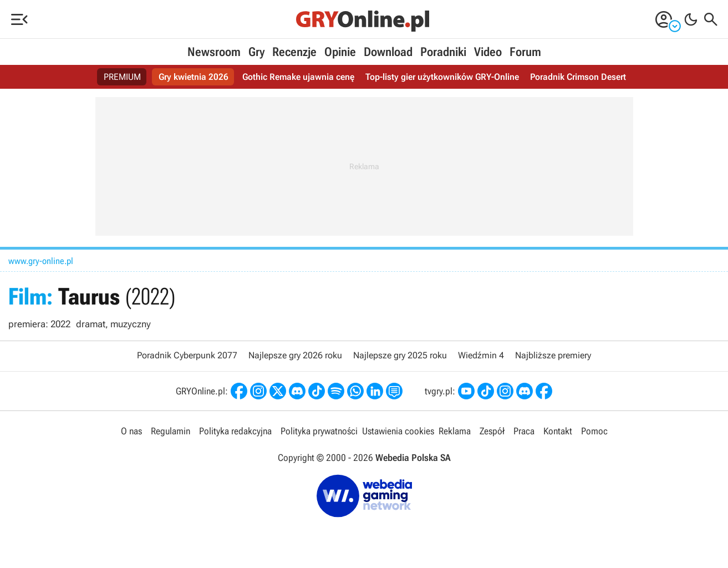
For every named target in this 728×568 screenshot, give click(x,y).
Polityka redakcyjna (235, 431)
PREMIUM (122, 77)
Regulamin (170, 431)
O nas (131, 431)
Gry (256, 52)
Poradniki (443, 52)
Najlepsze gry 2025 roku (400, 355)
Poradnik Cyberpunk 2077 (187, 355)
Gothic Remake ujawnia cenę (298, 77)
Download (388, 52)
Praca (524, 431)
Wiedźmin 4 (481, 355)
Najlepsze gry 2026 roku (295, 355)
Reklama (455, 431)
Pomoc (594, 431)
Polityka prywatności (319, 431)
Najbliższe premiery (553, 355)
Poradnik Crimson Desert (578, 77)
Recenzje (294, 52)
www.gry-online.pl (41, 261)
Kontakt (558, 431)
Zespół (492, 431)
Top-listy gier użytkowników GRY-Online (442, 77)
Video (488, 52)
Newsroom (214, 52)
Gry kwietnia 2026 (194, 77)
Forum (525, 52)
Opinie (340, 52)
